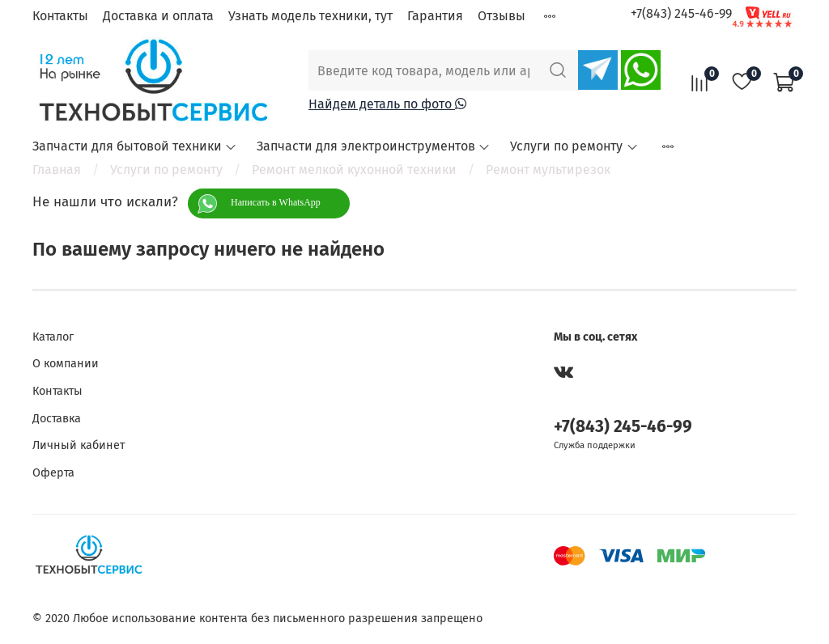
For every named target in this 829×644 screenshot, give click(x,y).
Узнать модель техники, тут (310, 16)
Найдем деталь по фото (387, 104)
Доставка (57, 419)
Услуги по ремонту (574, 146)
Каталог (53, 337)
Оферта (53, 473)
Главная (57, 169)
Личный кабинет (79, 445)
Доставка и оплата (158, 16)
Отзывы (502, 16)
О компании (66, 364)
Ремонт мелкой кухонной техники (354, 169)
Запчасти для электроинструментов (374, 146)
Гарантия (435, 16)
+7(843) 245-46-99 (681, 13)
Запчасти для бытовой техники (135, 146)
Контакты (60, 16)
